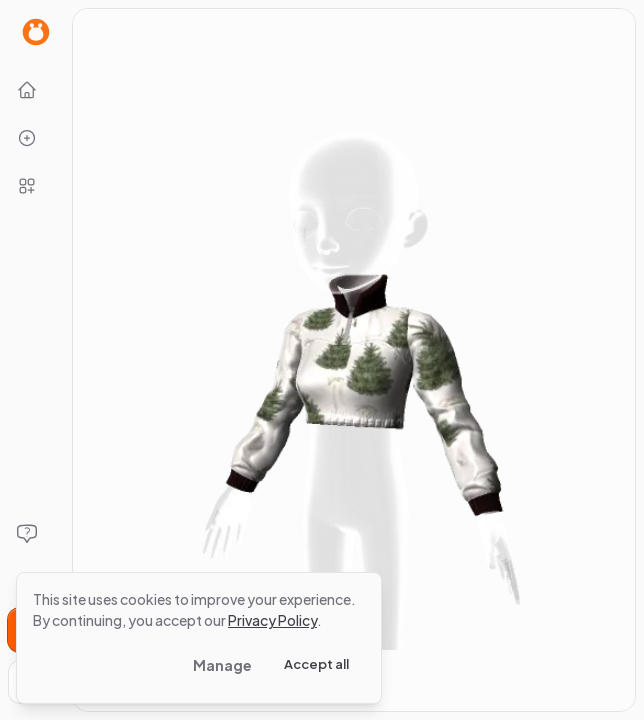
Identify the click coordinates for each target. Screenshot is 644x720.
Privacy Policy (272, 620)
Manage (222, 665)
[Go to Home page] (36, 32)
